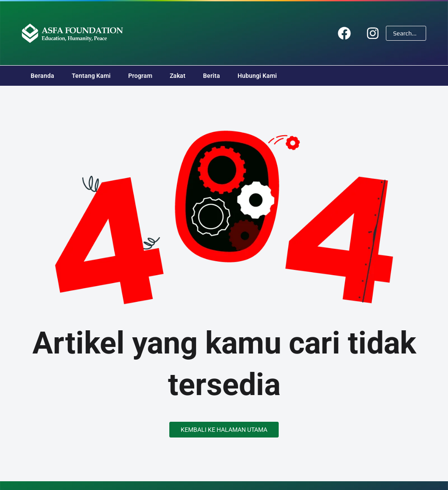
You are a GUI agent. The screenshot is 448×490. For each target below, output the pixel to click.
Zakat (178, 76)
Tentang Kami (91, 76)
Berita (212, 76)
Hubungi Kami (257, 76)
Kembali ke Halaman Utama (224, 430)
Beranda (42, 76)
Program (140, 76)
